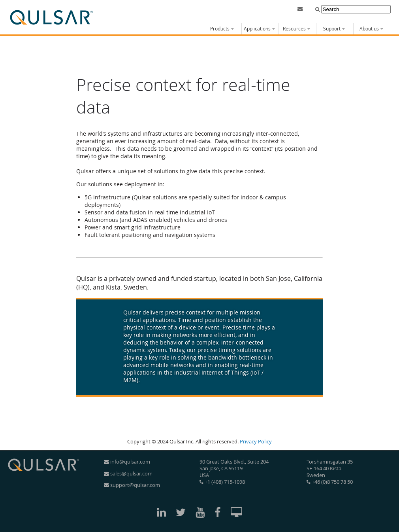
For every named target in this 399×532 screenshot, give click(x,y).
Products (220, 29)
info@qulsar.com (127, 462)
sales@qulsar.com (128, 474)
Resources (294, 29)
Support (332, 29)
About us (369, 29)
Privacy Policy (256, 441)
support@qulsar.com (132, 485)
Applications (257, 29)
